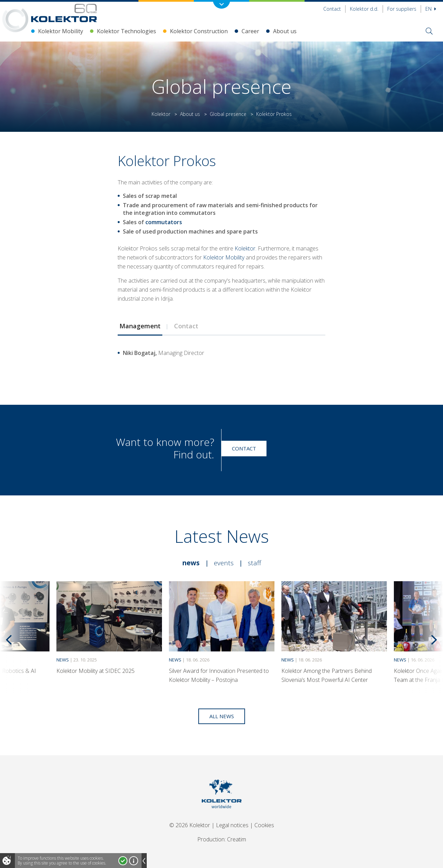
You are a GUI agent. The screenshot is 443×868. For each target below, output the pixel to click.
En (431, 9)
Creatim (237, 839)
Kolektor (161, 114)
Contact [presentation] (186, 326)
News (191, 563)
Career (250, 31)
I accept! (123, 861)
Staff (254, 563)
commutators (164, 222)
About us (285, 31)
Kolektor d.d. (364, 9)
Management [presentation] (140, 326)
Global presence (228, 114)
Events (224, 563)
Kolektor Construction (199, 31)
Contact (332, 9)
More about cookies (134, 861)
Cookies (264, 825)
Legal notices (232, 825)
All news (222, 716)
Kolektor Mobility (61, 31)
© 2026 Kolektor (190, 825)
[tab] (140, 326)
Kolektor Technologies (126, 31)
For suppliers (402, 9)
